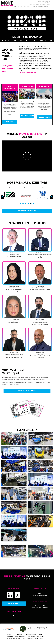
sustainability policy (31, 637)
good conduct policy (11, 634)
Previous (2, 199)
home (15, 6)
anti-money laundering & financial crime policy (35, 634)
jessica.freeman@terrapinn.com (40, 607)
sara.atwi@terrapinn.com (40, 595)
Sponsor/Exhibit (27, 6)
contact (36, 639)
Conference (34, 6)
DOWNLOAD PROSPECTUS (27, 116)
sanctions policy (41, 637)
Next (52, 199)
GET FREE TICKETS (14, 603)
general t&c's (30, 639)
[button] (51, 554)
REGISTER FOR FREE (44, 117)
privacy (24, 639)
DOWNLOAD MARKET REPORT (27, 391)
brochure (42, 639)
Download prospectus (43, 6)
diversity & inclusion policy (20, 637)
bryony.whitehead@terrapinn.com (14, 618)
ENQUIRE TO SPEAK (10, 122)
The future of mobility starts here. (28, 72)
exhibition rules (10, 637)
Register (16, 9)
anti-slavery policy (21, 634)
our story (20, 6)
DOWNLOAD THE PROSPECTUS (27, 211)
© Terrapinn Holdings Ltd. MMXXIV (14, 639)
